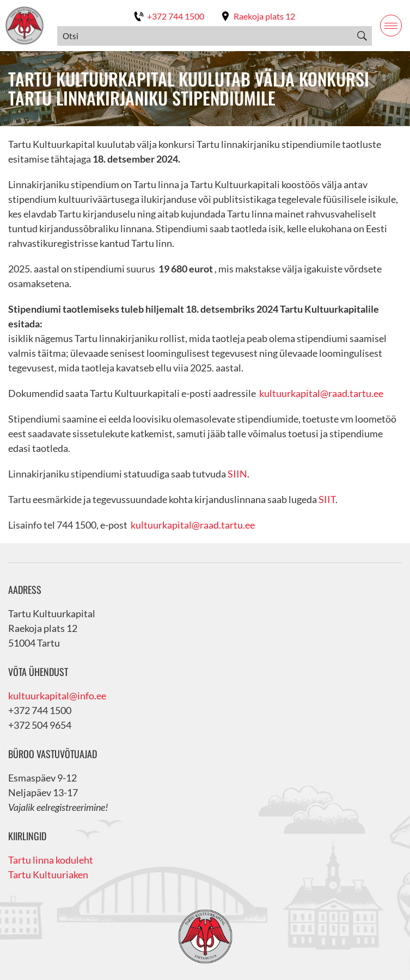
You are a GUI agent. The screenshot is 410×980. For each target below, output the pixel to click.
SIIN (237, 474)
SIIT (327, 499)
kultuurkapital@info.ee (57, 696)
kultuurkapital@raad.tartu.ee (321, 393)
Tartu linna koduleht (51, 860)
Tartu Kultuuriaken (48, 874)
